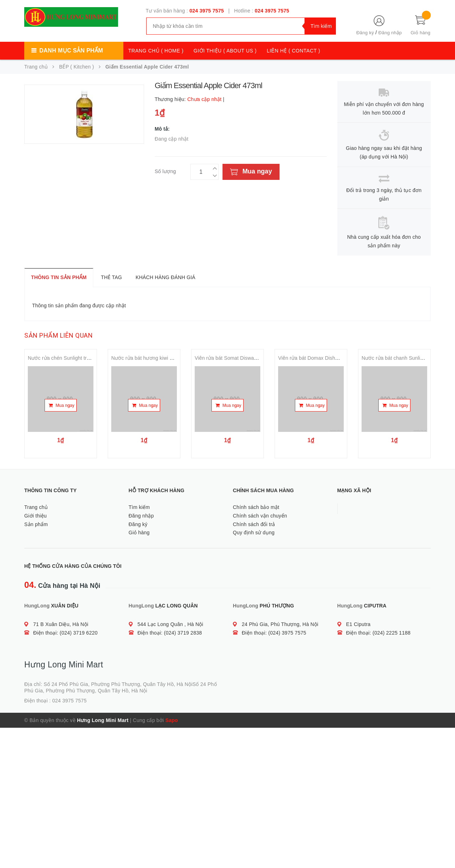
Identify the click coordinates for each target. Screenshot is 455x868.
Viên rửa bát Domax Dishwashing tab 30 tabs (329, 358)
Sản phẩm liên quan (58, 335)
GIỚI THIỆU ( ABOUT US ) (225, 51)
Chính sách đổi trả (254, 524)
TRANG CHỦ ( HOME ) (156, 51)
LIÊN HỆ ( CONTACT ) (293, 51)
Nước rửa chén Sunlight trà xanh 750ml (73, 358)
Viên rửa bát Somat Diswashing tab (235, 358)
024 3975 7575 (207, 11)
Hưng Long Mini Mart (103, 720)
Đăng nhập (390, 33)
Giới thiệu (35, 516)
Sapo (172, 720)
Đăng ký (365, 33)
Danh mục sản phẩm (71, 51)
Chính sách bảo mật (256, 507)
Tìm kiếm (139, 507)
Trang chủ (36, 507)
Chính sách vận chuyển (260, 516)
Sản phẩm (36, 524)
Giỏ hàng (139, 533)
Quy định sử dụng (254, 533)
